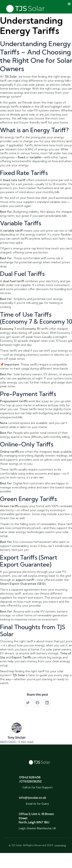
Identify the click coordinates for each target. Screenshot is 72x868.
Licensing (60, 845)
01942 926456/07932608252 (30, 779)
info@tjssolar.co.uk (33, 797)
